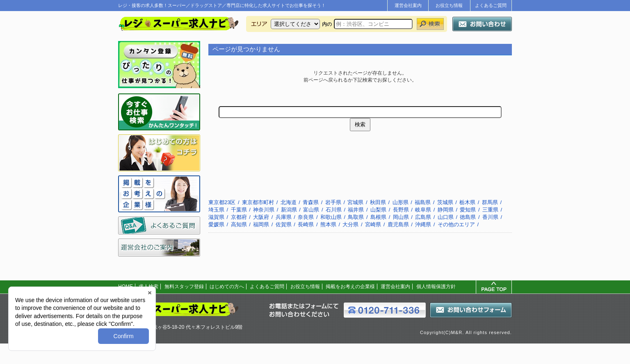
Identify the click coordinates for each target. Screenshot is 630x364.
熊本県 (328, 224)
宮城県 (355, 202)
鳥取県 (356, 217)
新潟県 (289, 210)
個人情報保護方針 (436, 287)
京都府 (239, 217)
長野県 (401, 210)
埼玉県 (216, 210)
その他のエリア (456, 224)
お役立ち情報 (449, 5)
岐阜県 (423, 210)
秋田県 (378, 202)
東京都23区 (222, 202)
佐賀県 (284, 224)
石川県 (334, 210)
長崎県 (306, 224)
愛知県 (468, 210)
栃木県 (467, 202)
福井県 (356, 210)
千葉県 (239, 210)
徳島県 (468, 217)
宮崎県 (373, 224)
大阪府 (261, 217)
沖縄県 (423, 224)
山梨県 (378, 210)
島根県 (378, 217)
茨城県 (445, 202)
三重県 (490, 210)
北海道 (289, 202)
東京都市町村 (258, 202)
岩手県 (333, 202)
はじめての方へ (227, 287)
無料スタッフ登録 (184, 287)
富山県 (311, 210)
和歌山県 (331, 217)
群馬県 (490, 202)
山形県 (401, 202)
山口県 (446, 217)
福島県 (423, 202)
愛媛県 (216, 224)
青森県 (311, 202)
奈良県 (306, 217)
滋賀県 (216, 217)
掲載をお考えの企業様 (350, 287)
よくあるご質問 (491, 5)
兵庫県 (284, 217)
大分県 (350, 224)
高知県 (239, 224)
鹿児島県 (398, 224)
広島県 (423, 217)
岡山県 (401, 217)
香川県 (490, 217)
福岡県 (261, 224)
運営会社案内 (408, 5)
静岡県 (446, 210)
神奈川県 (264, 210)
